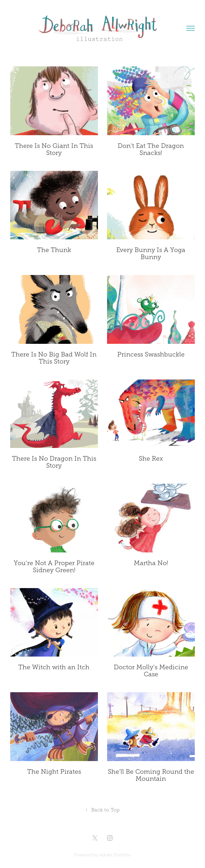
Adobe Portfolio (115, 855)
